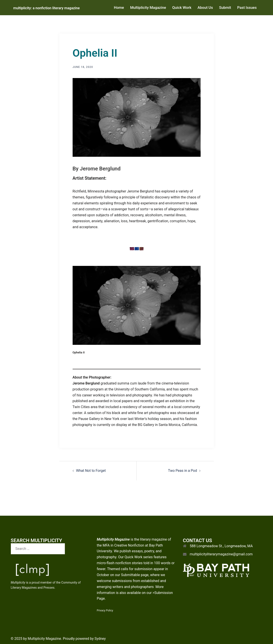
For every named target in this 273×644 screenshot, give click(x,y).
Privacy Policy (105, 610)
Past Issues (247, 7)
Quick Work (182, 7)
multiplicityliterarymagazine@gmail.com (221, 554)
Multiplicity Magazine (148, 7)
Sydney (100, 639)
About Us (205, 7)
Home (119, 7)
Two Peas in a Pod (182, 471)
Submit (225, 7)
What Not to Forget (91, 471)
